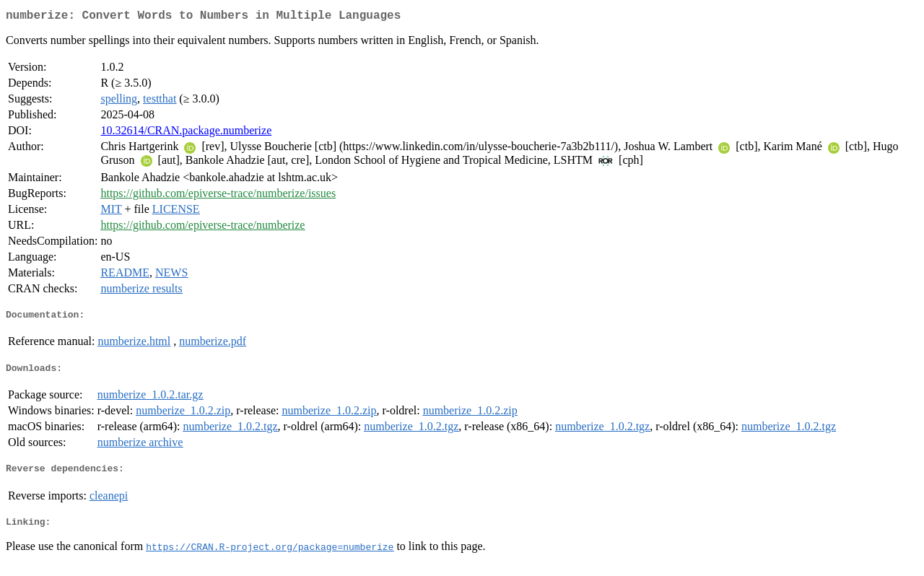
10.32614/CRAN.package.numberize (186, 133)
